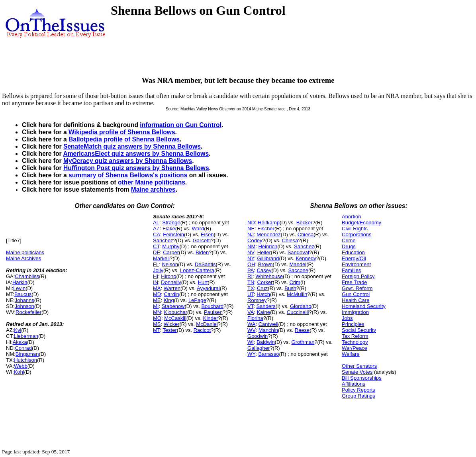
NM (251, 246)
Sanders (266, 306)
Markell (161, 258)
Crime (349, 240)
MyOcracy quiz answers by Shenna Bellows (128, 161)
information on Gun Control (180, 125)
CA (157, 234)
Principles (353, 324)
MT (156, 330)
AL (156, 223)
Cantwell (268, 324)
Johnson (24, 306)
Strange (171, 223)
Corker (265, 282)
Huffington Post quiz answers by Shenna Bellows (136, 168)
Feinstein (173, 234)
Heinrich (268, 246)
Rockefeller (28, 312)
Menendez (269, 234)
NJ (251, 234)
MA (157, 288)
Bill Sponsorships (362, 378)
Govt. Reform (357, 288)
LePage (197, 300)
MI (156, 306)
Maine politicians (25, 252)
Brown (265, 264)
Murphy (171, 246)
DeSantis (205, 264)
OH (251, 264)
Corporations (357, 234)
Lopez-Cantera (197, 270)
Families (351, 270)
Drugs (349, 246)
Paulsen (213, 312)
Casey (264, 270)
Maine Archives (24, 258)
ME (157, 300)
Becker (304, 223)
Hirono (168, 276)
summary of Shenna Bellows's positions (128, 175)
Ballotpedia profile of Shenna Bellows (124, 139)
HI (156, 276)
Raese (302, 330)
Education (353, 252)
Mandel (298, 264)
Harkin (20, 282)
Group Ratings (358, 396)
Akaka (20, 342)
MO (157, 318)
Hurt (203, 282)
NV (251, 252)
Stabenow (173, 306)
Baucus (23, 294)
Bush (290, 288)
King (169, 300)
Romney (257, 300)
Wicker (172, 324)
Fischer (266, 229)
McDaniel (207, 324)
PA (251, 270)
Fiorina (255, 318)
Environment (356, 264)
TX (251, 288)
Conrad (23, 348)
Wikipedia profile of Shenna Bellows (122, 132)
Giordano (301, 306)
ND (251, 223)
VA (251, 312)
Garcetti (202, 240)
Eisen (207, 234)
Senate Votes (357, 372)
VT (250, 306)
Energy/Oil (354, 258)
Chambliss (27, 276)
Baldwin (266, 342)
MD (157, 294)
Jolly (158, 270)
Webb (21, 366)
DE (157, 252)
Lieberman (26, 336)
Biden (202, 252)
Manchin (268, 330)
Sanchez (163, 240)
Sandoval (298, 252)
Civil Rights (355, 229)
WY (251, 354)
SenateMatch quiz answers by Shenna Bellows (132, 146)
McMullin (297, 294)
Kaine (263, 312)
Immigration (355, 312)
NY (251, 258)
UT (251, 294)
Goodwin (258, 336)
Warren (172, 288)
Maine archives (153, 189)
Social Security (359, 330)
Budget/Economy (361, 223)
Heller (264, 252)
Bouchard (212, 306)
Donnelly (171, 282)
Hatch (263, 294)
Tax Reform (355, 336)
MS (157, 324)
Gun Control (356, 294)
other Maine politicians (152, 182)
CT (156, 246)
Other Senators (359, 366)
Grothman (303, 342)
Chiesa (306, 234)
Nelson (170, 264)
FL (156, 264)
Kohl (19, 372)
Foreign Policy (358, 276)
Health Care (356, 300)
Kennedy (306, 258)
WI (251, 342)
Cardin (171, 294)
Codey (255, 240)
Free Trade (355, 282)
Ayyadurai (208, 288)
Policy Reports (358, 390)
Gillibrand (268, 258)
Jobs (347, 318)
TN (251, 282)
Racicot (202, 330)
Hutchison (25, 360)
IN (156, 282)
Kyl (18, 330)
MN (157, 312)
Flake (169, 229)
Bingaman (27, 354)
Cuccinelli (298, 312)
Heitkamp (269, 223)
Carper (171, 252)
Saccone (298, 270)
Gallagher (259, 348)
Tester (169, 330)
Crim (295, 282)
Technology (355, 342)
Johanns (24, 300)
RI (250, 276)
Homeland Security (364, 306)
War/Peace (355, 348)
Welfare (351, 354)
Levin (19, 288)
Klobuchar (175, 312)
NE (251, 229)
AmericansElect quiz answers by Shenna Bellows (136, 154)
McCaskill (175, 318)
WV (251, 330)
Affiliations (354, 384)
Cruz (262, 288)
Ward (198, 229)
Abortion (351, 217)
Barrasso (268, 354)
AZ (156, 229)
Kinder (211, 318)
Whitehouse (269, 276)
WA (251, 324)
